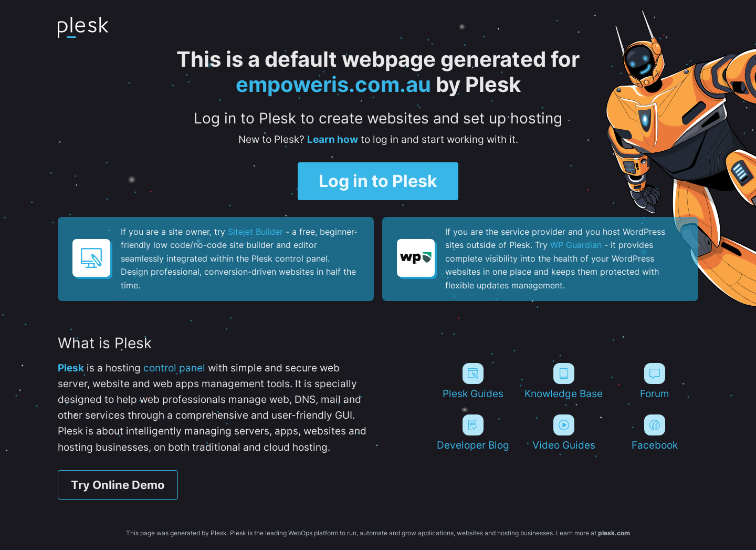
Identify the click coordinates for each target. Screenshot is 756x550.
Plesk (71, 368)
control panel (174, 368)
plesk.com (614, 533)
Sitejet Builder (255, 232)
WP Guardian (576, 245)
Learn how (333, 139)
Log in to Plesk (378, 181)
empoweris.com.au (333, 84)
